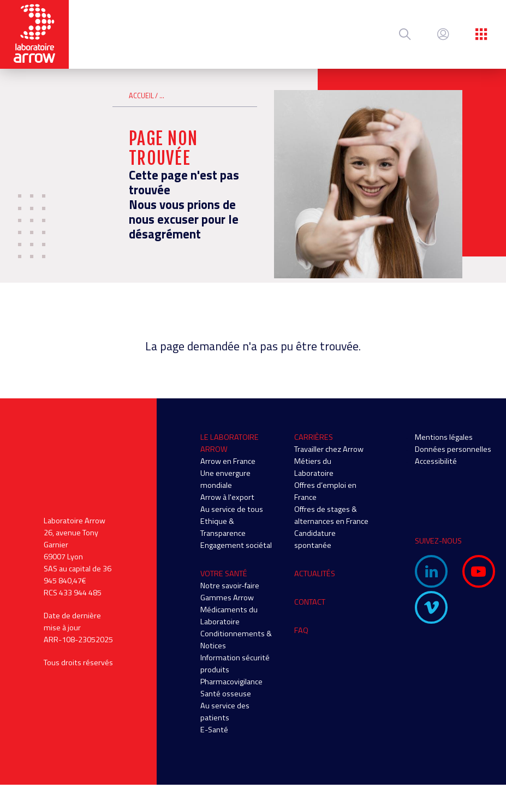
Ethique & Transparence (223, 527)
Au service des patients (225, 712)
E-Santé (214, 730)
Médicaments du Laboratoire (229, 616)
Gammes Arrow (227, 598)
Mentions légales (444, 437)
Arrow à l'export (227, 497)
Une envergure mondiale (225, 479)
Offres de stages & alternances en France (331, 515)
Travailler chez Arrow (329, 449)
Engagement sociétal (236, 545)
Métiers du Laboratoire (314, 467)
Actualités (315, 574)
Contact (310, 602)
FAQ (301, 630)
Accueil (141, 96)
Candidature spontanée (315, 539)
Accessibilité (436, 461)
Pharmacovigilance (231, 682)
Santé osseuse (226, 694)
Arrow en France (228, 461)
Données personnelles (453, 449)
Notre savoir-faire (230, 586)
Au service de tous (232, 509)
